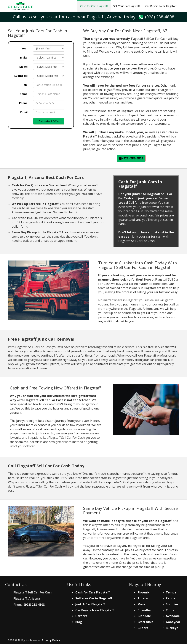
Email (24, 112)
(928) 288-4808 (160, 17)
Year (25, 48)
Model (23, 67)
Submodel (21, 76)
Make (24, 58)
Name (24, 94)
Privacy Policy (51, 640)
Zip (25, 85)
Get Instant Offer (49, 121)
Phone (23, 103)
